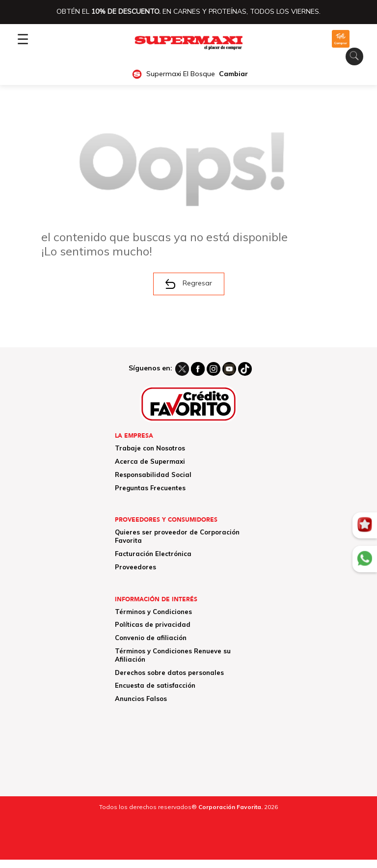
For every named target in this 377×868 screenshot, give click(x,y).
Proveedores (135, 567)
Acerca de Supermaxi (150, 461)
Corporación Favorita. (230, 807)
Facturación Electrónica (153, 554)
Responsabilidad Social (153, 475)
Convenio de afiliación (151, 638)
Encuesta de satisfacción (155, 685)
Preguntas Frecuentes (150, 488)
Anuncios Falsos (141, 699)
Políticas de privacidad (153, 624)
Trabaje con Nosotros (150, 448)
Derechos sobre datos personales (169, 672)
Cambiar (233, 74)
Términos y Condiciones (153, 612)
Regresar (189, 284)
